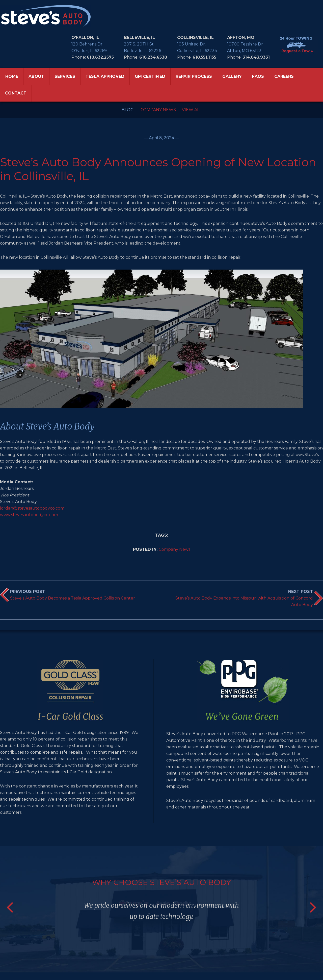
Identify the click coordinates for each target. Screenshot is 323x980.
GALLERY (232, 76)
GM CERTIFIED (150, 76)
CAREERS (284, 76)
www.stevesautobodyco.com (29, 515)
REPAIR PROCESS (194, 76)
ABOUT (36, 76)
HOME (12, 76)
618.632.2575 (100, 57)
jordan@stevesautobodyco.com (32, 508)
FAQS (258, 76)
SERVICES (65, 76)
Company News (158, 110)
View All (192, 110)
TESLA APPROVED (105, 76)
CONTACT (16, 93)
